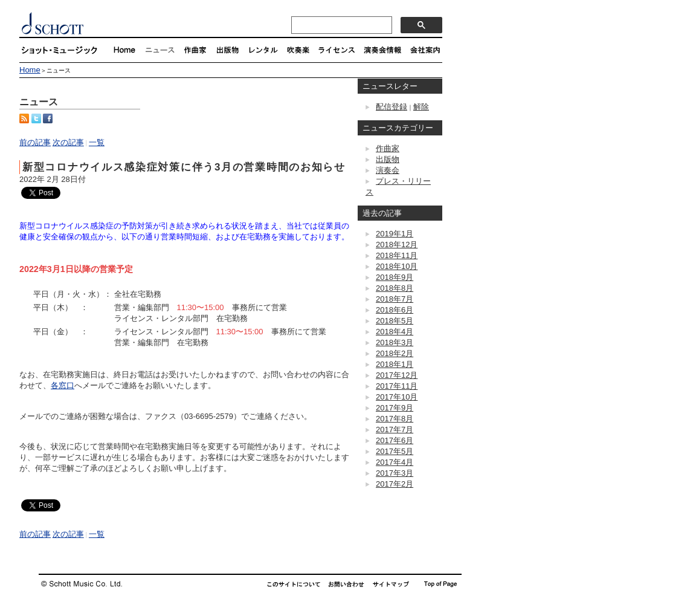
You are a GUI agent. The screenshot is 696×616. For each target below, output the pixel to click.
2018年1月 (395, 364)
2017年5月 (395, 451)
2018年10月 (397, 266)
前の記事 (35, 142)
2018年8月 (395, 288)
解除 (421, 107)
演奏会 (388, 170)
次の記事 (68, 142)
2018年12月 (397, 245)
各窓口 (63, 385)
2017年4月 (395, 462)
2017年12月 (397, 375)
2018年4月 (395, 332)
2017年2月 (395, 484)
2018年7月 (395, 299)
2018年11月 (397, 255)
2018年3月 (395, 342)
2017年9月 (395, 408)
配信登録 (391, 107)
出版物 (388, 159)
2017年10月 (397, 397)
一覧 (97, 142)
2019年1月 (395, 234)
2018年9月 (395, 277)
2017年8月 (395, 419)
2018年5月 (395, 321)
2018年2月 (395, 353)
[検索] (340, 25)
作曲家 (388, 148)
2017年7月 (395, 430)
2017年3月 (395, 473)
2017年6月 (395, 440)
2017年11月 (397, 386)
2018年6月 (395, 310)
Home (30, 70)
